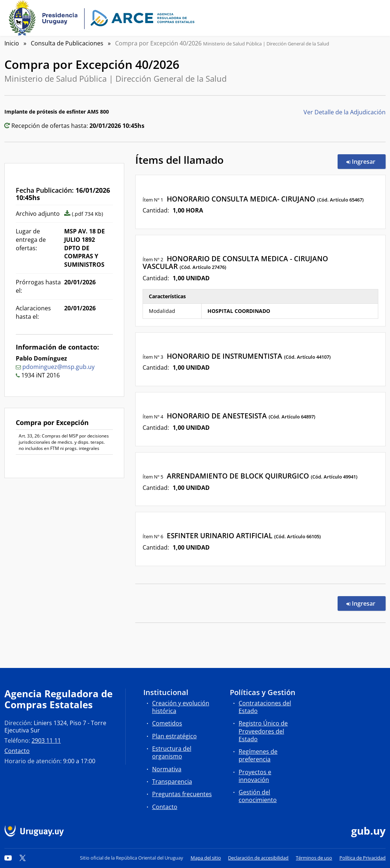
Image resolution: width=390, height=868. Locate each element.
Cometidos (167, 723)
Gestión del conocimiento (258, 796)
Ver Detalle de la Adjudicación (345, 112)
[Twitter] (23, 858)
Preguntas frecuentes (182, 794)
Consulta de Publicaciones (67, 43)
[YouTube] (8, 858)
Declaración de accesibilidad (258, 858)
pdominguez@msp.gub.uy (58, 367)
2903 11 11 (46, 740)
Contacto (17, 751)
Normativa (167, 769)
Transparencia (172, 782)
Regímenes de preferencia (258, 755)
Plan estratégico (174, 736)
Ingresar (366, 161)
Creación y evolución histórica (181, 707)
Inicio (12, 43)
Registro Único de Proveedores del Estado (263, 731)
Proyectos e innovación (255, 776)
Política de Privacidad (363, 858)
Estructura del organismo (172, 752)
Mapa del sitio (206, 858)
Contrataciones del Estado (265, 707)
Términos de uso (314, 858)
